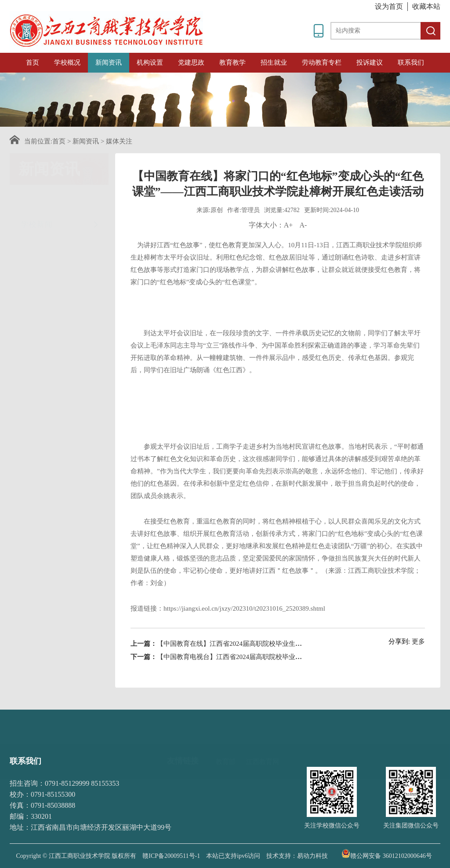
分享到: (399, 663)
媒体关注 (119, 141)
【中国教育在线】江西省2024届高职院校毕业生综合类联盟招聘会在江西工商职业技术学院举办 (295, 665)
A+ (289, 246)
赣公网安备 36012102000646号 (387, 853)
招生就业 (274, 62)
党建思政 (191, 62)
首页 (33, 62)
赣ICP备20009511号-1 (171, 856)
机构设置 (150, 62)
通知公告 (60, 227)
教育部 (226, 749)
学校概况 (67, 62)
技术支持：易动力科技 (297, 856)
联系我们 (411, 62)
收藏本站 (426, 6)
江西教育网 (263, 749)
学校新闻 (60, 199)
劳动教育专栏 (322, 62)
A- (303, 246)
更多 (418, 663)
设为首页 (389, 6)
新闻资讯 (109, 62)
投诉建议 (370, 62)
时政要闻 (60, 314)
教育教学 (232, 62)
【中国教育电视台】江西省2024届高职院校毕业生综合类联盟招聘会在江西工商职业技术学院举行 (299, 678)
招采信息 (60, 284)
